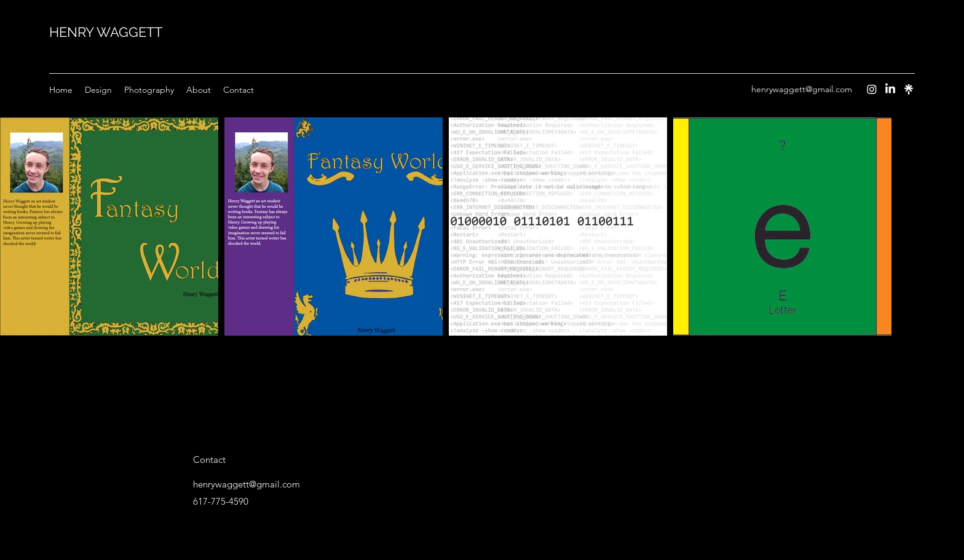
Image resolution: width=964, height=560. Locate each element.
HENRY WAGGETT (106, 32)
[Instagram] (872, 89)
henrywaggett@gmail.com (802, 89)
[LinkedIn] (890, 89)
